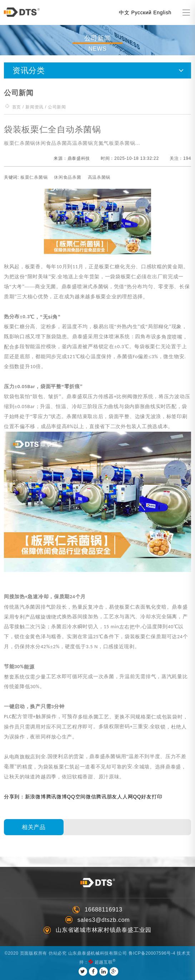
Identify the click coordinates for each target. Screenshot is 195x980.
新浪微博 (36, 797)
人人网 (125, 797)
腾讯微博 (57, 797)
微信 (91, 797)
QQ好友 (142, 797)
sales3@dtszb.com (104, 920)
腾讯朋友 (107, 797)
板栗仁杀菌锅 (34, 177)
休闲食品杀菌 (67, 177)
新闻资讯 (34, 107)
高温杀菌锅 (99, 177)
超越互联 (104, 962)
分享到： (14, 797)
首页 (17, 107)
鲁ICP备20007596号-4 (152, 953)
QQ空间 (76, 797)
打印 (157, 797)
